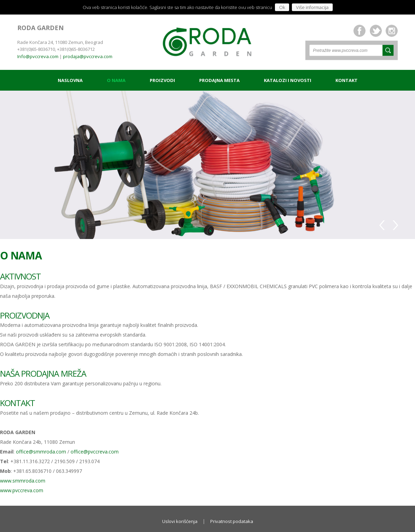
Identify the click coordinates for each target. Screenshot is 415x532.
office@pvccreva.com (95, 452)
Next (395, 224)
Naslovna (70, 80)
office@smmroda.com (41, 452)
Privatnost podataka (232, 521)
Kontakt (347, 80)
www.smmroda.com (23, 481)
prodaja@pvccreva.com (88, 56)
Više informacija (312, 7)
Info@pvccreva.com (38, 56)
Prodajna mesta (219, 80)
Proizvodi (162, 80)
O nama (116, 80)
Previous (383, 224)
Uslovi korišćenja (180, 521)
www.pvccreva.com (22, 490)
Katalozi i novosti (288, 80)
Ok (282, 7)
